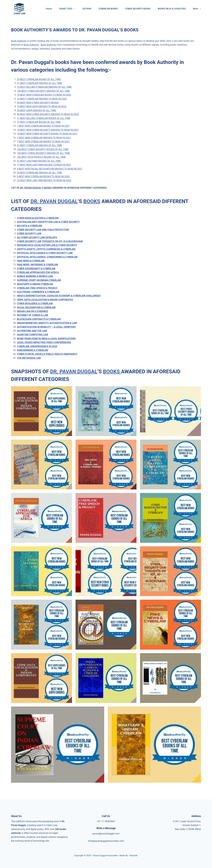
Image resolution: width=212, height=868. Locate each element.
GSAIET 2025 (68, 9)
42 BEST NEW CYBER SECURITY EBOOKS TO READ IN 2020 (48, 114)
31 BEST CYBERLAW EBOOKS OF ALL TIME (39, 145)
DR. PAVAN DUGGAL (31, 188)
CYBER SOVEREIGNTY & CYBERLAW (36, 269)
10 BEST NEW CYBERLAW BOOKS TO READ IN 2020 (44, 95)
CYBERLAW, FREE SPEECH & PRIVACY (37, 288)
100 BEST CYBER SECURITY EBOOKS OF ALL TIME (43, 91)
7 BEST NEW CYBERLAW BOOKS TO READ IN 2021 (43, 126)
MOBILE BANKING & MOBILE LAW (35, 276)
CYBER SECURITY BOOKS (138, 9)
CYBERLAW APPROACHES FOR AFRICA (38, 272)
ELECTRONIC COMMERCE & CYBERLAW (38, 292)
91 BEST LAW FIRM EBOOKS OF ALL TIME (39, 161)
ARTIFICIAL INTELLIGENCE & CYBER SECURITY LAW (45, 253)
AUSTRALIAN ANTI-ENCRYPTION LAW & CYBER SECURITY (48, 222)
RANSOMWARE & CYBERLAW (33, 350)
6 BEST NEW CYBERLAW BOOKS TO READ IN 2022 (43, 176)
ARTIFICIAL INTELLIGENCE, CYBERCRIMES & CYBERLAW (47, 257)
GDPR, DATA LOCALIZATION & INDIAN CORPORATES (45, 300)
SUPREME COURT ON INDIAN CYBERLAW (39, 280)
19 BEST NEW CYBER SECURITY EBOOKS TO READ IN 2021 (48, 130)
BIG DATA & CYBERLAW (30, 226)
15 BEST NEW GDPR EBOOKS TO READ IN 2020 (42, 106)
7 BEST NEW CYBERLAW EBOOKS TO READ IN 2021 (44, 138)
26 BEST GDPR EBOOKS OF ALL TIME (37, 110)
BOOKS (48, 188)
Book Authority (19, 41)
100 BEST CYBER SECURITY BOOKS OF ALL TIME (43, 149)
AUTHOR (87, 9)
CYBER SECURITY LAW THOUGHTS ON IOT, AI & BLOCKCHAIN (50, 241)
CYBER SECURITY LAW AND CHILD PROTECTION (43, 230)
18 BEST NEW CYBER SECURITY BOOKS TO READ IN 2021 (47, 134)
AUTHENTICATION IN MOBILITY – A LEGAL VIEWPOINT (46, 327)
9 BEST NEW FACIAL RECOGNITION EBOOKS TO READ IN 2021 (50, 169)
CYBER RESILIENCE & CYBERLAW (35, 304)
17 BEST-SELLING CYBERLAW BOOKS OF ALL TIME (44, 118)
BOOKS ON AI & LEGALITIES (172, 9)
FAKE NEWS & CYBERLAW (31, 261)
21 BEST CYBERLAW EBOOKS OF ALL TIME (39, 83)
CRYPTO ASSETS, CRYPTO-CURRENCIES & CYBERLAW (46, 249)
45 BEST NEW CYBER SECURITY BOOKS (38, 103)
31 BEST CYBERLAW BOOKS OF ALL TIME (39, 122)
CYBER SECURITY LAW (29, 234)
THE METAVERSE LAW (29, 358)
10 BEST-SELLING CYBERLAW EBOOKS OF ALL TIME (44, 87)
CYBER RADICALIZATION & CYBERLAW (38, 218)
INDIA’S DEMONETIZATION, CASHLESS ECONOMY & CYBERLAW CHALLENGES (59, 296)
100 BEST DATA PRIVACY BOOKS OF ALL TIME (41, 157)
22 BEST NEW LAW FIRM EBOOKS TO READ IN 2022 (44, 180)
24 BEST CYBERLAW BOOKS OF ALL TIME (39, 79)
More (197, 9)
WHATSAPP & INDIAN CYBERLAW (35, 284)
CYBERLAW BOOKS (108, 9)
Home (49, 9)
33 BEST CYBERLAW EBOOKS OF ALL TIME (39, 173)
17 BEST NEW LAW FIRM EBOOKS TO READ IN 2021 (44, 165)
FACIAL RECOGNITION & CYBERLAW (36, 307)
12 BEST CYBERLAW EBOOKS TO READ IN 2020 (42, 99)
